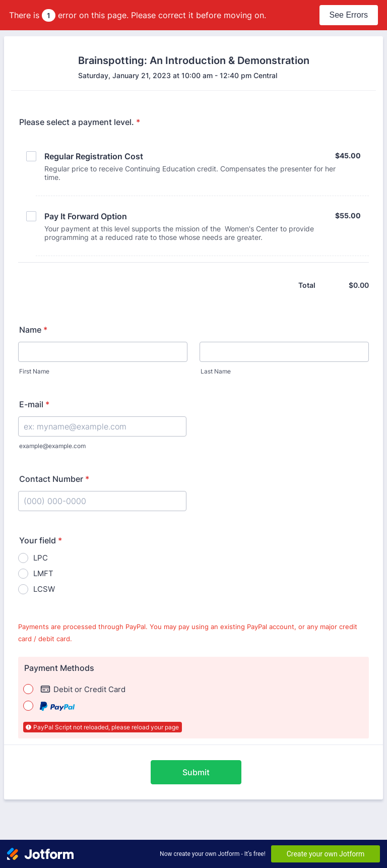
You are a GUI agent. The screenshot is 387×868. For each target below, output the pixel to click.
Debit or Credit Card (83, 689)
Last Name (216, 371)
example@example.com (52, 446)
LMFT (43, 573)
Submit (196, 772)
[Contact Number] (102, 501)
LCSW (44, 589)
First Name (34, 371)
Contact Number (54, 479)
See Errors (349, 15)
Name (33, 330)
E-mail (34, 404)
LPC (41, 558)
